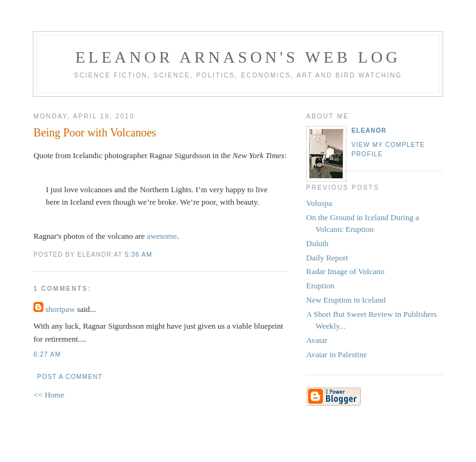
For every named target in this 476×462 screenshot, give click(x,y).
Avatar (317, 340)
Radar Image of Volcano (345, 271)
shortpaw (60, 309)
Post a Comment (70, 377)
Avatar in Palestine (337, 354)
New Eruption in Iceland (346, 300)
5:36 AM (138, 255)
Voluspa (319, 203)
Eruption (320, 286)
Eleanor (369, 131)
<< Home (49, 395)
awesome (162, 236)
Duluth (317, 243)
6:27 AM (47, 354)
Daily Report (327, 258)
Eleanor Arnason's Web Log (238, 57)
